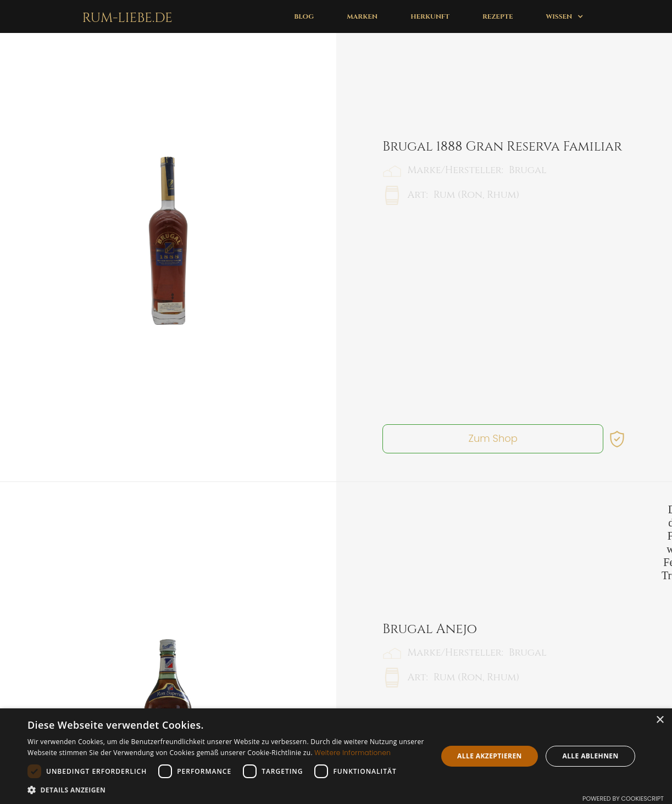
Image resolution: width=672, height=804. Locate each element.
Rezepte (498, 16)
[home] (125, 16)
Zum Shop (493, 344)
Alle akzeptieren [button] (490, 756)
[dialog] (336, 756)
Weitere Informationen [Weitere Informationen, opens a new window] (352, 753)
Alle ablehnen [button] (590, 756)
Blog (304, 16)
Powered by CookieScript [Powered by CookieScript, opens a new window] (623, 799)
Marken (362, 16)
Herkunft (430, 16)
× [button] (660, 720)
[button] (564, 16)
